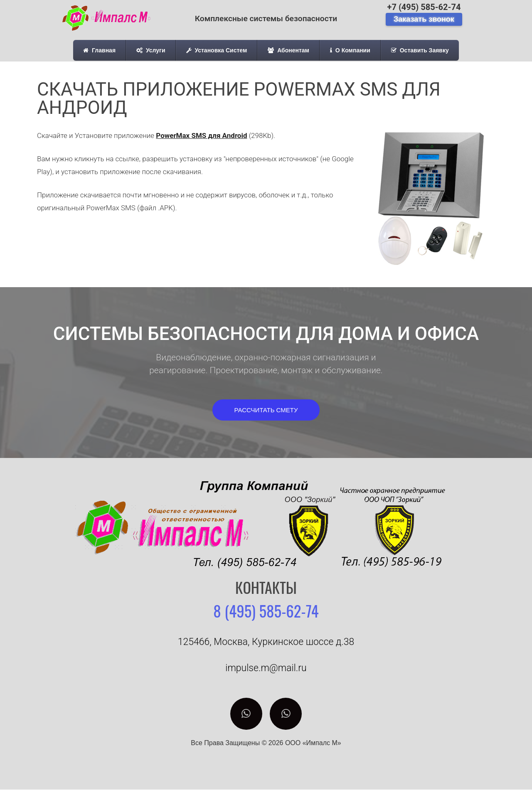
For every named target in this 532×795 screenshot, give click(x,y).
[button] (266, 410)
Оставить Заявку (420, 50)
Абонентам (288, 50)
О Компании (350, 50)
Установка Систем (217, 50)
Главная (99, 50)
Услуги (151, 50)
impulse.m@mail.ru (266, 668)
